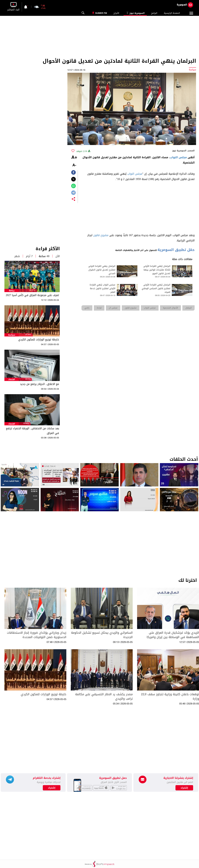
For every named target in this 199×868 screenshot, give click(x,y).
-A (74, 165)
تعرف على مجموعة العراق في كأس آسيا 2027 (32, 295)
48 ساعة (44, 256)
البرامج (154, 13)
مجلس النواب (178, 157)
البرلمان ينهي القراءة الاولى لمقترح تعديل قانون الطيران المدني (102, 270)
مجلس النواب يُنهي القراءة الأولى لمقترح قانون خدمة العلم (102, 288)
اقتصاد (12, 379)
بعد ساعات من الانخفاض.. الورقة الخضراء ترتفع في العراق (32, 431)
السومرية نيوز (135, 13)
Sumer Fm (101, 13)
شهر (17, 256)
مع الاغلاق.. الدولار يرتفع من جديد (39, 384)
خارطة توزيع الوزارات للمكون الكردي (39, 340)
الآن (58, 256)
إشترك (52, 788)
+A (74, 158)
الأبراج (116, 13)
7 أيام (29, 256)
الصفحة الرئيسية (172, 13)
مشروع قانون (101, 235)
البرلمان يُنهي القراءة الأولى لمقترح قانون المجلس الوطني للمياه (156, 288)
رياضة (12, 291)
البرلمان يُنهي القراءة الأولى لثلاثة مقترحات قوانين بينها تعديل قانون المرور (157, 270)
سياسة (12, 335)
